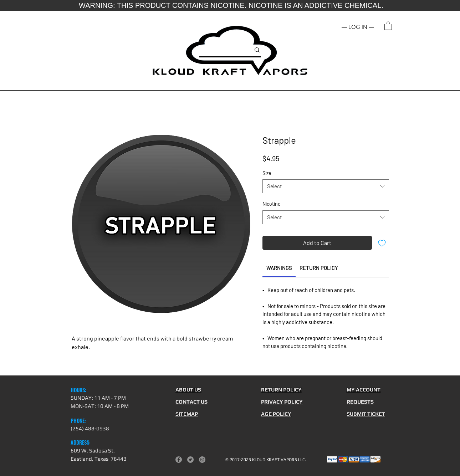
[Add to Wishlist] (382, 243)
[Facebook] (179, 460)
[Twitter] (190, 460)
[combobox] (326, 186)
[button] (388, 25)
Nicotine (271, 204)
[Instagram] (202, 460)
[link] (279, 268)
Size (267, 173)
